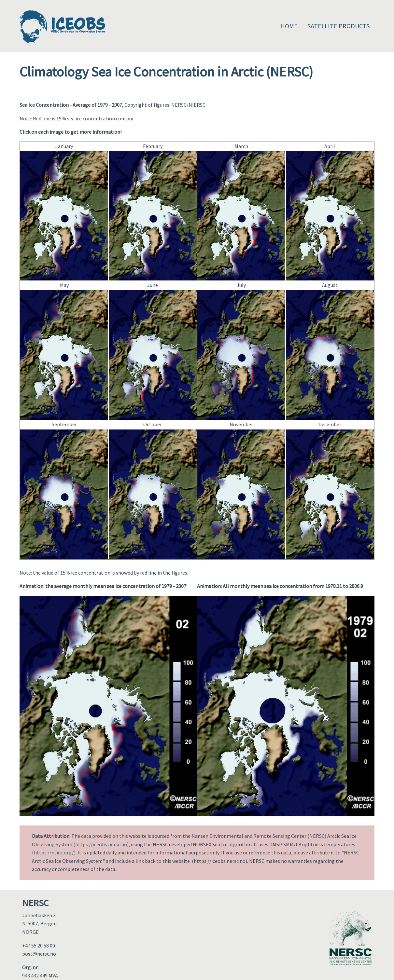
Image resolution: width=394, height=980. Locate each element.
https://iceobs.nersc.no (101, 844)
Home (289, 26)
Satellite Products (338, 26)
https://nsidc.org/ (54, 852)
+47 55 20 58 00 (39, 946)
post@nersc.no (39, 954)
